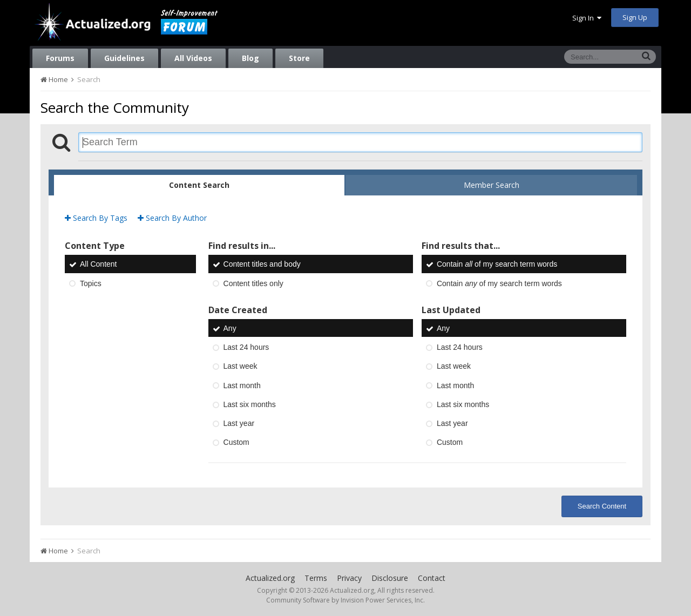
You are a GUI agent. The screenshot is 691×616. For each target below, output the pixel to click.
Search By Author (172, 218)
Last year (239, 423)
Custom (236, 443)
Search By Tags (96, 218)
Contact (432, 578)
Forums (60, 58)
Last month (242, 385)
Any (230, 328)
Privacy (349, 578)
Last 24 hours (246, 347)
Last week (241, 367)
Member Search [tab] (492, 185)
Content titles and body (262, 265)
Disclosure (390, 578)
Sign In (587, 18)
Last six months (250, 404)
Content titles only (253, 283)
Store (299, 58)
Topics (91, 283)
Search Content (602, 506)
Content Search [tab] (199, 185)
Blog (250, 58)
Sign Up (635, 17)
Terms (316, 578)
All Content (98, 265)
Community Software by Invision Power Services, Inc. (345, 600)
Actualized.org (270, 578)
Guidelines (124, 58)
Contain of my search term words (497, 265)
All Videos (193, 58)
